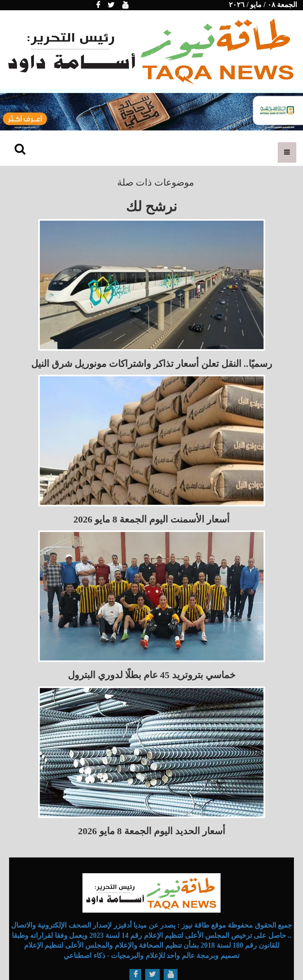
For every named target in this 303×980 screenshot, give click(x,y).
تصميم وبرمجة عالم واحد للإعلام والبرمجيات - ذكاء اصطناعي (151, 956)
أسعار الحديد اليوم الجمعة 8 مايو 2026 (152, 831)
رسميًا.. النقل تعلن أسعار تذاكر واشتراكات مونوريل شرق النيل (152, 364)
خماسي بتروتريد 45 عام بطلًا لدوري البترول (152, 675)
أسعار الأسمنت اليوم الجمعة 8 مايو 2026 (151, 519)
